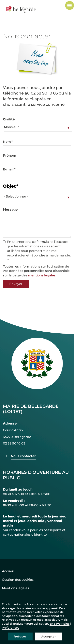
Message (10, 209)
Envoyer (16, 284)
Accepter (49, 636)
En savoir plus (59, 624)
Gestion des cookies (18, 580)
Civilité (9, 119)
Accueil (8, 571)
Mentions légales (15, 588)
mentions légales (42, 275)
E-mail (8, 169)
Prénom (10, 156)
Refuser (20, 636)
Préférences (10, 628)
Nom (7, 142)
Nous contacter (23, 456)
